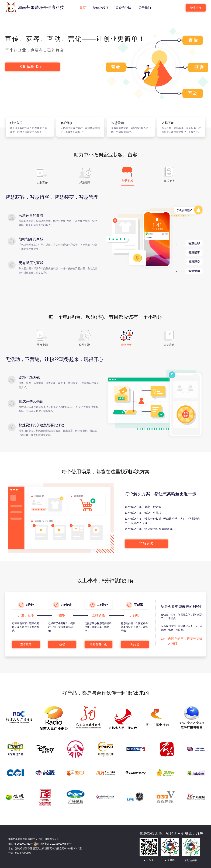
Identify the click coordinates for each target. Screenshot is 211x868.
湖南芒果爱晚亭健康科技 (35, 8)
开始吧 (135, 644)
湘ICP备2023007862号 (20, 844)
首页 (83, 8)
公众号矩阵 (124, 8)
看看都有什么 (98, 644)
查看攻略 (26, 644)
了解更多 (146, 544)
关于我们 (145, 8)
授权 (62, 644)
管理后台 (196, 8)
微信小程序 (101, 8)
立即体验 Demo (33, 67)
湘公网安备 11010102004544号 (53, 844)
